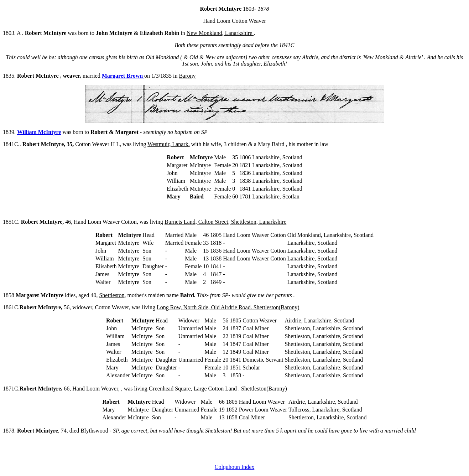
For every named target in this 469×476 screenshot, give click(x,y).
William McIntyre (39, 132)
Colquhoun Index (235, 467)
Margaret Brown (123, 76)
